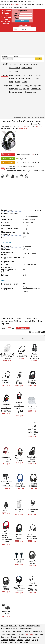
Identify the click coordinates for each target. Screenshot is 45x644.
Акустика (14, 1)
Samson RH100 (19, 382)
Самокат (20, 640)
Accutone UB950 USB (6, 382)
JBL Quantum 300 (32, 511)
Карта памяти (5, 4)
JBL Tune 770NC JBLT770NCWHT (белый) (7, 356)
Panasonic (13, 78)
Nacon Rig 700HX (32, 562)
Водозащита (24, 89)
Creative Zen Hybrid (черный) (32, 459)
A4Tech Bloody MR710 (19, 536)
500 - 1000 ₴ (24, 64)
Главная (5, 626)
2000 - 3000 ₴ (15, 68)
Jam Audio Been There (20, 485)
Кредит (22, 626)
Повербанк (39, 4)
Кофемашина (12, 634)
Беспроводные (15, 86)
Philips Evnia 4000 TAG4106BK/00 (7, 484)
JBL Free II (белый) (32, 407)
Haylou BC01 (21, 356)
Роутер (10, 7)
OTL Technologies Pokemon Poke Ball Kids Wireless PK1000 (6, 536)
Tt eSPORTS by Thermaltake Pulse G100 (6, 408)
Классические (31, 92)
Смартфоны (5, 1)
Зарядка (30, 1)
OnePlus (38, 75)
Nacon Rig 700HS (6, 588)
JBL (25, 75)
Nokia (31, 75)
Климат (12, 640)
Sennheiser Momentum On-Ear (6, 459)
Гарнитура (38, 86)
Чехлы (27, 7)
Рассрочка (13, 626)
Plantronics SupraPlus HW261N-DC (32, 588)
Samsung (36, 78)
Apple (11, 75)
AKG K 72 (6, 511)
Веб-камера (37, 631)
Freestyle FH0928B (33, 485)
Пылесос (3, 7)
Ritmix (28, 78)
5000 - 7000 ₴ (15, 71)
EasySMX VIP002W (32, 382)
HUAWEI (19, 75)
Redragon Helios (19, 459)
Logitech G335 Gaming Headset (19, 588)
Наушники (15, 4)
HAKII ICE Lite (19, 511)
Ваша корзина (25, 26)
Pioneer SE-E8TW (6, 613)
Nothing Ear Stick (19, 561)
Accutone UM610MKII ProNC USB (32, 536)
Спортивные (36, 89)
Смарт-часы (19, 7)
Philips (22, 78)
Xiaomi (18, 82)
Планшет (30, 4)
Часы (3, 634)
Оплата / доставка (33, 626)
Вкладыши (13, 89)
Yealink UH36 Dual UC (32, 433)
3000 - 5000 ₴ (27, 68)
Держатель (22, 1)
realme (25, 82)
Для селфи (39, 634)
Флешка (4, 642)
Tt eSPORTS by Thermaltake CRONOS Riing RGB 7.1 (19, 408)
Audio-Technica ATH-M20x (35, 356)
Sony (11, 82)
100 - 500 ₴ (14, 64)
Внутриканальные (16, 92)
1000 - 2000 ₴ (36, 64)
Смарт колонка (25, 637)
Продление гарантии (9, 628)
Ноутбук (23, 4)
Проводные (27, 86)
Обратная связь (25, 628)
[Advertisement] (22, 43)
